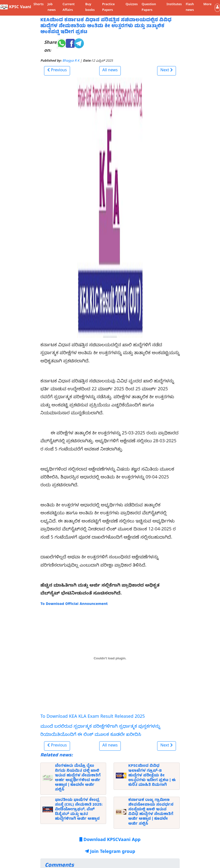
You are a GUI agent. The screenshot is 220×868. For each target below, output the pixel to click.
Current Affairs (69, 8)
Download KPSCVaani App (110, 840)
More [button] (208, 5)
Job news (52, 8)
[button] (217, 8)
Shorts (38, 5)
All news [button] (110, 71)
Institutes (174, 5)
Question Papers (149, 8)
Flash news (190, 8)
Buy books (90, 8)
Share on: (50, 47)
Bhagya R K (71, 61)
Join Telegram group (110, 852)
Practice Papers (109, 8)
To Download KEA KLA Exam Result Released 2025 (93, 717)
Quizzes (132, 5)
